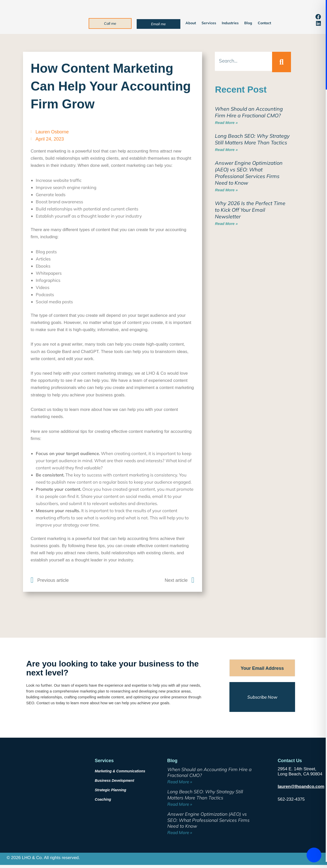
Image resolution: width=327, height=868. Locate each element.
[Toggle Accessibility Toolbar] (314, 855)
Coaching (103, 799)
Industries (230, 23)
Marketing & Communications (120, 771)
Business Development (114, 781)
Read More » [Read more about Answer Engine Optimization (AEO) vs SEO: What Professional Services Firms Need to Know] (226, 190)
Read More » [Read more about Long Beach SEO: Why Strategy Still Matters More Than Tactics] (226, 150)
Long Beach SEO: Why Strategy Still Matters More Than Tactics (252, 139)
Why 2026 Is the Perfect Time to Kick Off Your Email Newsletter (250, 210)
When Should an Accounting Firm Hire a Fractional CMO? (249, 112)
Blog (248, 23)
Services (209, 23)
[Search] (282, 62)
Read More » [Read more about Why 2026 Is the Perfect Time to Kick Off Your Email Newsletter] (226, 224)
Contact (264, 23)
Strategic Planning (110, 790)
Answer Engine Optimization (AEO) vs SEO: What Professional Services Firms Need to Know (249, 173)
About (191, 23)
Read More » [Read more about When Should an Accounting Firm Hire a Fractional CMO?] (226, 123)
